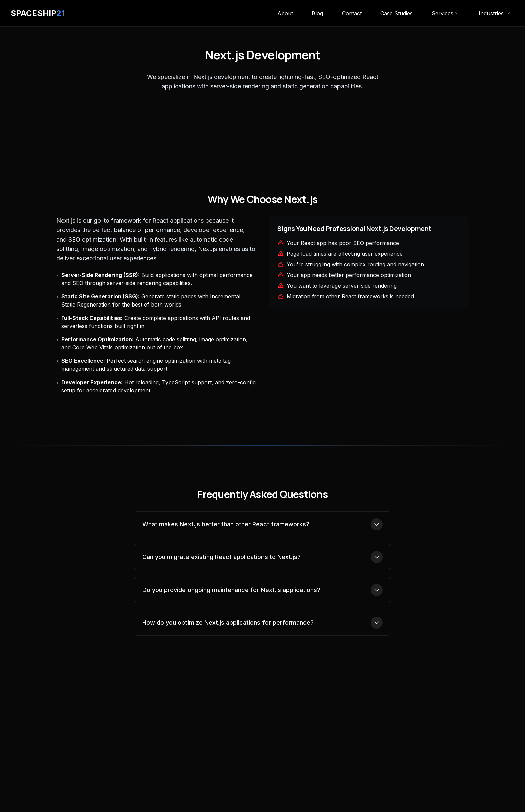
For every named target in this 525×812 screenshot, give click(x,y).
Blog (317, 13)
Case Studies (397, 13)
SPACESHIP (38, 13)
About (285, 13)
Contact (352, 13)
